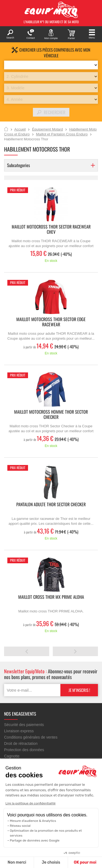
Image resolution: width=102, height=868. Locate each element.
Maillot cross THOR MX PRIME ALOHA (51, 597)
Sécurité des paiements (24, 725)
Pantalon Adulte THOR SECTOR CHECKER (51, 505)
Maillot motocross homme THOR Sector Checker (51, 415)
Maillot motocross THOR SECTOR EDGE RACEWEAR (51, 322)
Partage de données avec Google (35, 840)
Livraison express (19, 731)
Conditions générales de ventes (31, 737)
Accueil (6, 129)
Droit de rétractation (21, 743)
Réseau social (20, 826)
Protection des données (24, 750)
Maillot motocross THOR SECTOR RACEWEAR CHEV (51, 230)
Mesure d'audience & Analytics (33, 821)
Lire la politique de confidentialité (30, 803)
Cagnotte (12, 756)
